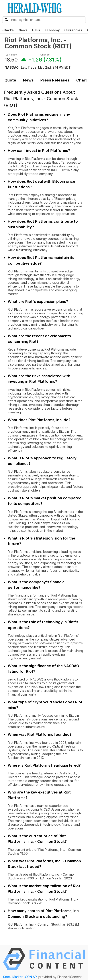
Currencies (73, 30)
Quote (10, 80)
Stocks (8, 30)
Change (45, 55)
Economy (52, 30)
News (23, 30)
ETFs (36, 30)
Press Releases (55, 80)
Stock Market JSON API (20, 977)
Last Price (11, 55)
